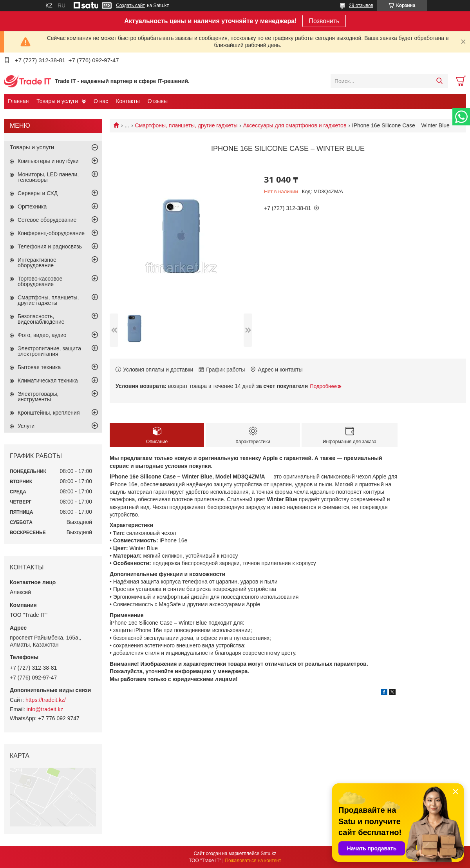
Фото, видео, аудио (42, 335)
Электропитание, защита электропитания (49, 351)
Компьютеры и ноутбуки (48, 161)
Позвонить (324, 21)
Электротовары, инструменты (38, 397)
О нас (101, 101)
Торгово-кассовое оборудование (40, 281)
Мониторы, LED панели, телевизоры (48, 177)
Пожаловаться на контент (253, 861)
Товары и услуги (57, 101)
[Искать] (439, 81)
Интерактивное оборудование (37, 263)
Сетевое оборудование (47, 220)
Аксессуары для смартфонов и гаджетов (295, 125)
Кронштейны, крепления (49, 413)
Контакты (128, 101)
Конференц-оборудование (51, 233)
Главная (18, 101)
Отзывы (158, 101)
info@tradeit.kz (45, 709)
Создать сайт (130, 5)
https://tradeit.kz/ (46, 700)
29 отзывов (361, 5)
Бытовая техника (39, 367)
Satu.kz (268, 854)
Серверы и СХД (38, 193)
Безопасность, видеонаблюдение (41, 319)
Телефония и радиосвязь (50, 246)
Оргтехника (32, 207)
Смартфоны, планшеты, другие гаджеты (186, 125)
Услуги (26, 426)
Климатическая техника (48, 381)
